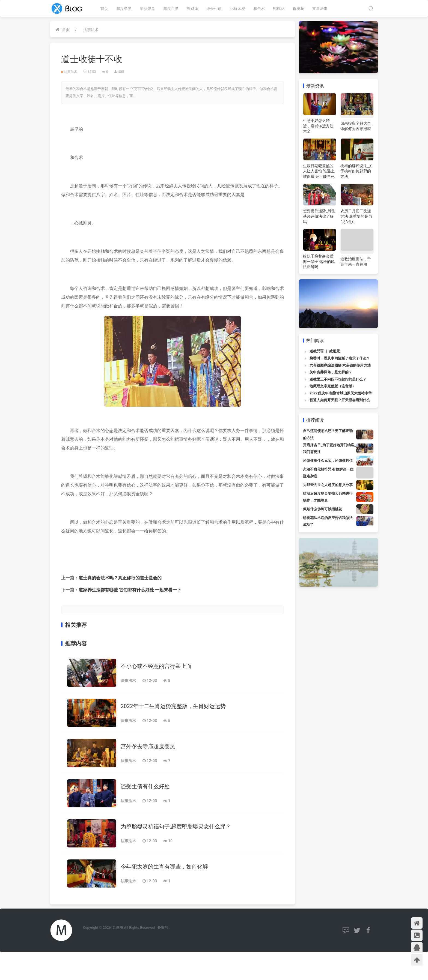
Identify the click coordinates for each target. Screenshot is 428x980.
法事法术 (91, 30)
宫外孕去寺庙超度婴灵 (148, 746)
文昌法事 (320, 8)
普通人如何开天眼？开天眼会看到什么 (340, 400)
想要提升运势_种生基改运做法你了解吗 (319, 216)
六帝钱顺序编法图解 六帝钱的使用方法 (340, 365)
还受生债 (214, 8)
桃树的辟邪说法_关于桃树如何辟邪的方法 (356, 171)
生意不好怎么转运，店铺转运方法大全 (318, 126)
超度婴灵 (124, 8)
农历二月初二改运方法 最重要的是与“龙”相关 (356, 216)
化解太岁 (237, 8)
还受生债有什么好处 (145, 786)
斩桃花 (298, 8)
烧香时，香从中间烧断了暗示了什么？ (340, 358)
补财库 (192, 8)
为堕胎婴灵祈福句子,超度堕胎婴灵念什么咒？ (176, 826)
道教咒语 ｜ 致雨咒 (325, 351)
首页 (104, 8)
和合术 (259, 8)
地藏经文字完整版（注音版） (333, 386)
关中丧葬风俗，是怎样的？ (331, 372)
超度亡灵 (171, 8)
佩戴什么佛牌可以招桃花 (323, 509)
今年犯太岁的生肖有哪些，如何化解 (164, 867)
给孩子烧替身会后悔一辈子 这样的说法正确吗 (319, 261)
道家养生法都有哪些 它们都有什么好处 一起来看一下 (130, 590)
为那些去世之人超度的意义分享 (328, 485)
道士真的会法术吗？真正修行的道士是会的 (120, 578)
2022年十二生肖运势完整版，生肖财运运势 (173, 706)
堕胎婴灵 (147, 8)
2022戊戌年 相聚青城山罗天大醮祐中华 (341, 393)
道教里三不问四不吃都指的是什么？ (338, 379)
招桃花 (279, 8)
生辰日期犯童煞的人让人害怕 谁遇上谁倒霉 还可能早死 (319, 171)
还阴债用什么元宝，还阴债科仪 (328, 461)
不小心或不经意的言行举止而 (156, 666)
